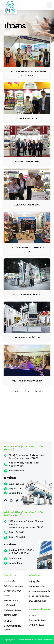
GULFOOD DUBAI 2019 (27, 205)
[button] (49, 5)
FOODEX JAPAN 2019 (27, 162)
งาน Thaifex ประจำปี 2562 (27, 295)
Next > (39, 391)
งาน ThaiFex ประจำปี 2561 (27, 338)
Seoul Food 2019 (27, 119)
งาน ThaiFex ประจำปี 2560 (27, 381)
